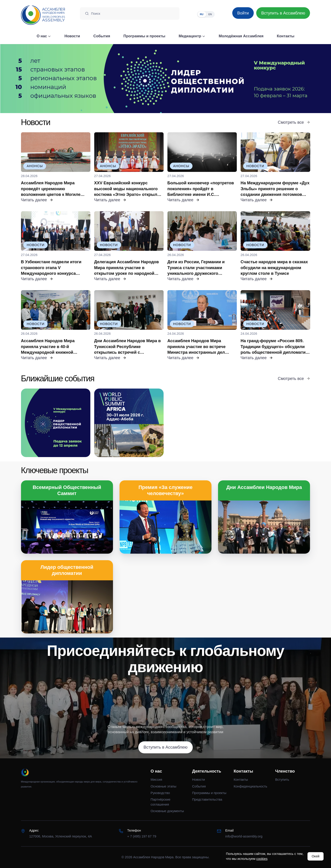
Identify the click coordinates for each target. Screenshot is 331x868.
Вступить (282, 780)
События (199, 786)
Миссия (156, 780)
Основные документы (167, 811)
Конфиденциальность (250, 786)
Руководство (160, 793)
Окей (315, 856)
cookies (262, 859)
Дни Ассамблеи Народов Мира (264, 487)
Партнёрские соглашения (160, 802)
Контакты (241, 780)
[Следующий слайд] (290, 79)
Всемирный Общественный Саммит (67, 490)
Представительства (207, 799)
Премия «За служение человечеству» (165, 490)
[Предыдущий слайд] (41, 79)
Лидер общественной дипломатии (67, 570)
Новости (198, 780)
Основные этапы (163, 786)
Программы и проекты (209, 793)
